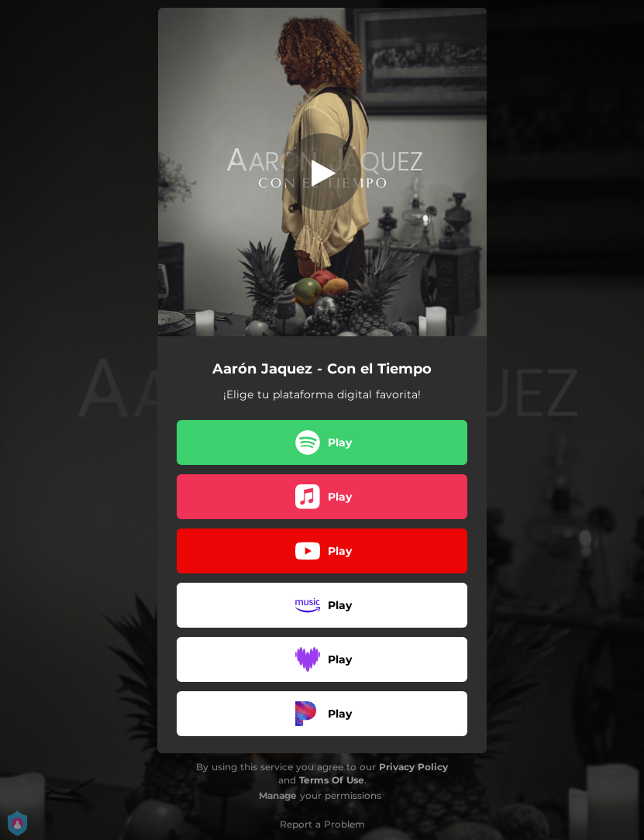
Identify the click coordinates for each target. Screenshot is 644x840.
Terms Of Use (332, 780)
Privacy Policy (413, 767)
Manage (278, 795)
